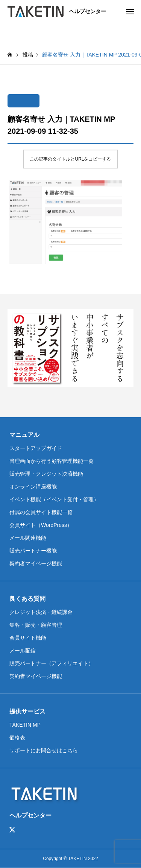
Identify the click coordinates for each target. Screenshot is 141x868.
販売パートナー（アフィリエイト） (52, 663)
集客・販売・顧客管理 (36, 625)
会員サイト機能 (28, 638)
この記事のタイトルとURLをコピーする (70, 159)
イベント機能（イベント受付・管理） (54, 499)
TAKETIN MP (25, 725)
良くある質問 (27, 599)
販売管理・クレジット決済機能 (46, 474)
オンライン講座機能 (33, 487)
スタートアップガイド (36, 448)
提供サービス (27, 711)
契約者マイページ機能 (36, 563)
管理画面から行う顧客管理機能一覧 (52, 461)
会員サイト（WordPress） (41, 525)
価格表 (17, 738)
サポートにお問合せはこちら (44, 750)
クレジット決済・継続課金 (41, 612)
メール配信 (23, 651)
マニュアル (24, 435)
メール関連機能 (28, 538)
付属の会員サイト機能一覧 (41, 512)
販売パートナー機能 (33, 551)
